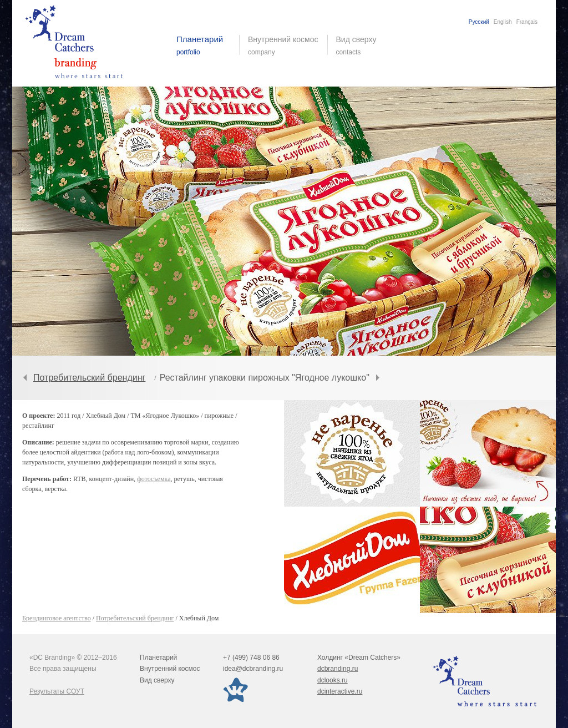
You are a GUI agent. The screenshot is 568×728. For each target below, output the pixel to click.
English (503, 22)
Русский (479, 22)
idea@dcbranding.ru (253, 669)
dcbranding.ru (338, 669)
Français (527, 22)
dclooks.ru (333, 680)
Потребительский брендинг (89, 378)
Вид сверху (363, 46)
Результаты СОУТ (57, 691)
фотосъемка (154, 479)
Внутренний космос (170, 669)
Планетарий (158, 658)
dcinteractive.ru (340, 691)
